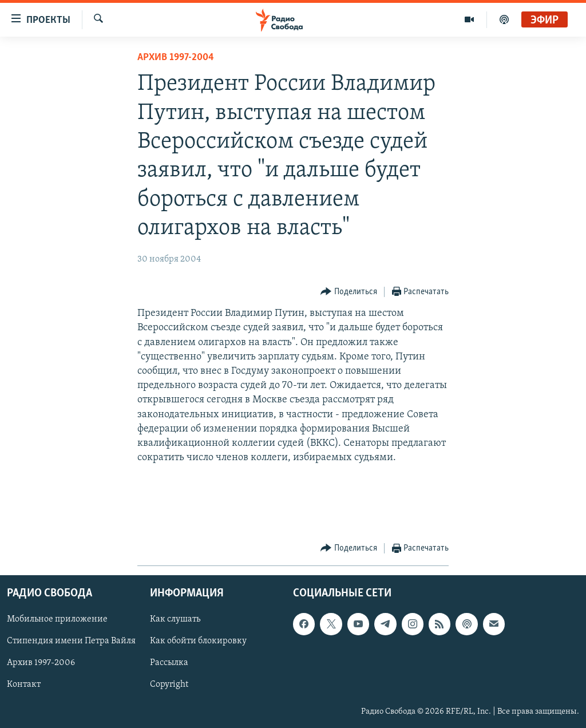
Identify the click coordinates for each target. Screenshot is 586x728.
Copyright (169, 685)
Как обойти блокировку (198, 641)
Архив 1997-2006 (41, 663)
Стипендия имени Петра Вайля (71, 641)
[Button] (349, 292)
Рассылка (169, 663)
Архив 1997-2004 (176, 58)
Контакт (24, 685)
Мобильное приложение (57, 619)
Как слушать (175, 619)
